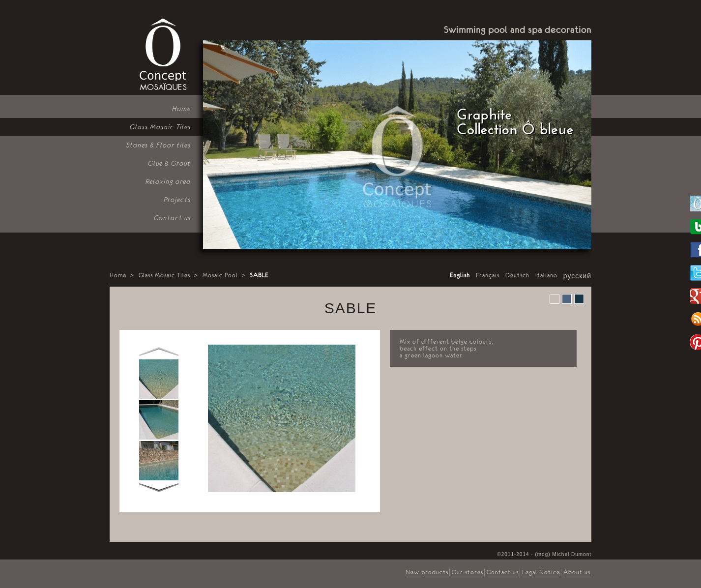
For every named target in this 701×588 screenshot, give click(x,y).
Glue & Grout (169, 163)
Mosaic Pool (220, 275)
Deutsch (517, 275)
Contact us (172, 218)
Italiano (546, 275)
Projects (177, 200)
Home (181, 109)
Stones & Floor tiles (159, 145)
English (460, 275)
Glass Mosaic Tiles (160, 127)
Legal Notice (541, 572)
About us (577, 572)
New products (427, 572)
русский (577, 276)
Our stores (467, 572)
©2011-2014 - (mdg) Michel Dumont (544, 554)
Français (488, 275)
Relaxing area (168, 181)
